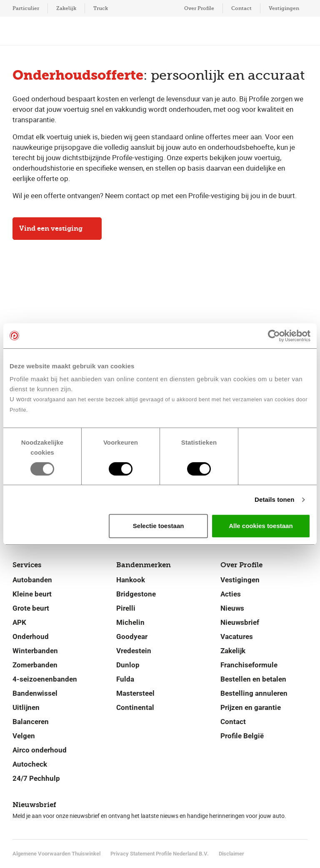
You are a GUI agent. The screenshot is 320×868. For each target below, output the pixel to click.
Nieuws (232, 608)
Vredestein (134, 651)
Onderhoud (31, 637)
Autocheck (30, 764)
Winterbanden (35, 651)
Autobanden (32, 580)
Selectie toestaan (159, 526)
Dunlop (128, 665)
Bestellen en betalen (253, 679)
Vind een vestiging (57, 228)
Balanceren (31, 722)
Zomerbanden (35, 665)
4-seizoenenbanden (45, 679)
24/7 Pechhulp (36, 778)
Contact (241, 8)
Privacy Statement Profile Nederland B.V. (160, 854)
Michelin (130, 622)
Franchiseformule (249, 665)
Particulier (26, 8)
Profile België (242, 736)
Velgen (24, 736)
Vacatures (237, 637)
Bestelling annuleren (254, 693)
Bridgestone (136, 594)
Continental (135, 707)
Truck (101, 8)
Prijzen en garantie (251, 707)
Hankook (131, 580)
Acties (231, 594)
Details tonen (274, 499)
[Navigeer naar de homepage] (159, 31)
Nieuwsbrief (240, 622)
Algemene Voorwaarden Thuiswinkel (56, 854)
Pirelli (126, 608)
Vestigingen (284, 8)
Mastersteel (135, 693)
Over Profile (199, 8)
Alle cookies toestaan (261, 526)
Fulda (125, 679)
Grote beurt (31, 608)
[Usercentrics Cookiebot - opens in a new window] (274, 336)
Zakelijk (66, 8)
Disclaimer (231, 854)
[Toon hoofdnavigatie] (25, 31)
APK (19, 622)
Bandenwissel (35, 693)
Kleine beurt (32, 594)
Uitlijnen (26, 707)
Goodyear (132, 637)
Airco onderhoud (40, 750)
